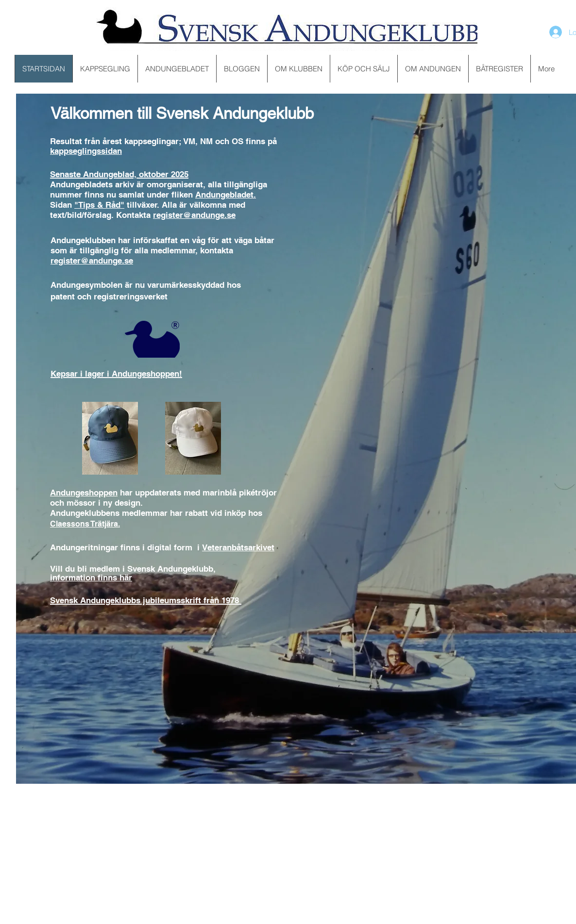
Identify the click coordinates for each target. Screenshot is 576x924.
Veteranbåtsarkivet (238, 547)
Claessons (70, 524)
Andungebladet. (226, 195)
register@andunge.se (194, 215)
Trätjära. (105, 524)
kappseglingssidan (86, 151)
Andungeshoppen (84, 493)
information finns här (91, 577)
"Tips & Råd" (99, 205)
